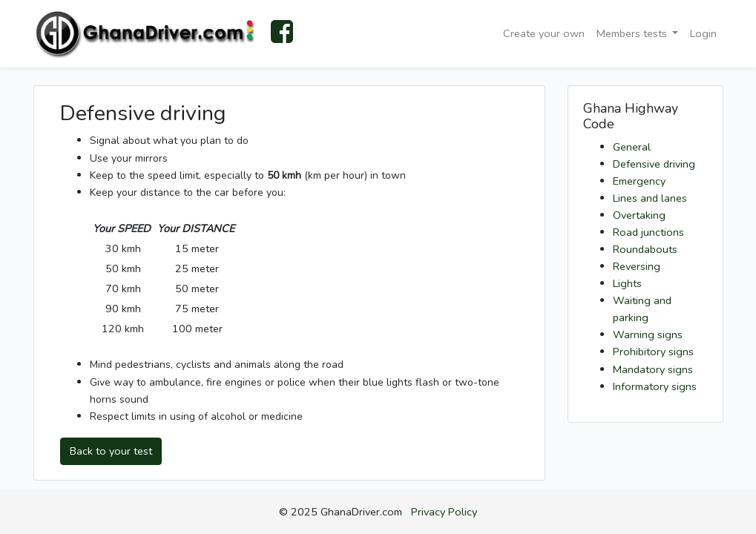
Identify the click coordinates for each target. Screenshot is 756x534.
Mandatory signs (653, 369)
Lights (627, 283)
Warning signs (648, 334)
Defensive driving (654, 164)
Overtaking (639, 215)
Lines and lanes (650, 198)
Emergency (639, 181)
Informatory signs (655, 386)
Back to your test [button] (111, 451)
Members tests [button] (633, 33)
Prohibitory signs (653, 352)
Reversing (637, 266)
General (632, 147)
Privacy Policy (444, 512)
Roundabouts (645, 249)
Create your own (544, 33)
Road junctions (648, 232)
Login (703, 33)
